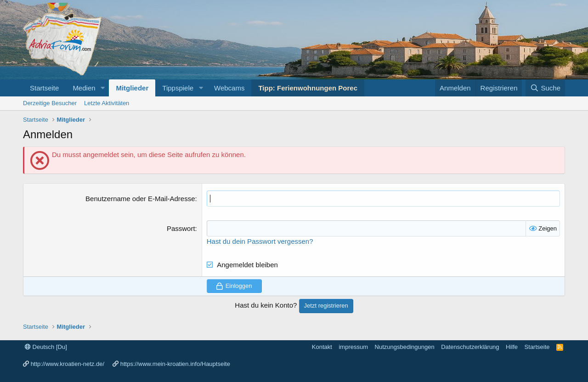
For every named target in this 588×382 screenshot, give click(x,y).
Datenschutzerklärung (470, 347)
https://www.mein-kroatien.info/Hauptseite (175, 364)
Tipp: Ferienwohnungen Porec (308, 88)
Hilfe (512, 347)
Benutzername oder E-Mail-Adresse (140, 199)
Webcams (229, 88)
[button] (102, 88)
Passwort (181, 228)
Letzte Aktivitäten (107, 103)
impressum (353, 347)
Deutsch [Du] (46, 347)
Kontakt (322, 347)
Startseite (44, 88)
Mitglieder (132, 88)
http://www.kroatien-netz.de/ (68, 364)
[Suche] (545, 88)
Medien (84, 88)
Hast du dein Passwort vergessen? (260, 241)
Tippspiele (178, 88)
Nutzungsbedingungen (405, 347)
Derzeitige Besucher (50, 103)
